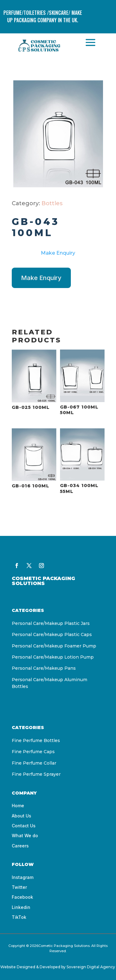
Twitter (19, 887)
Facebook (22, 897)
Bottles (52, 203)
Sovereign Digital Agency (91, 967)
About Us (21, 816)
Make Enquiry (58, 253)
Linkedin (21, 907)
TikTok (19, 917)
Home (18, 806)
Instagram (23, 877)
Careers (20, 846)
